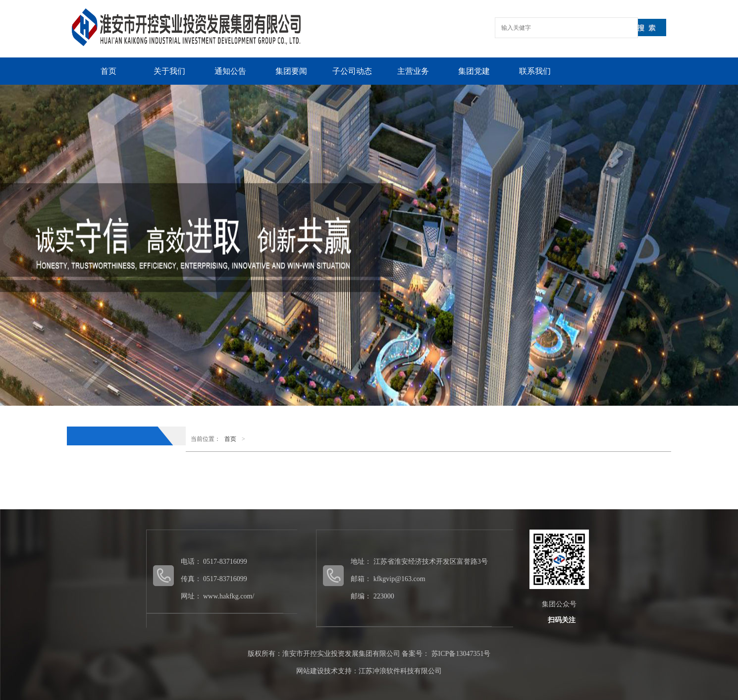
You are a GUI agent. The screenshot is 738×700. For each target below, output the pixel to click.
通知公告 (230, 71)
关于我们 (169, 71)
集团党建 (474, 71)
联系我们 (535, 71)
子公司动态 (352, 71)
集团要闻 (291, 71)
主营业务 (413, 71)
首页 (108, 71)
